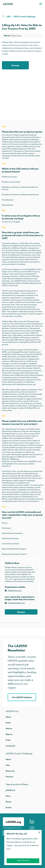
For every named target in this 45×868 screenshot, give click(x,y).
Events (9, 807)
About (8, 717)
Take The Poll (23, 861)
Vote (8, 765)
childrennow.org (13, 591)
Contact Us (10, 746)
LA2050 (8, 4)
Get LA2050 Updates (22, 697)
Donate (15, 65)
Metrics (9, 728)
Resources (10, 771)
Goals (8, 723)
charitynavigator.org (15, 603)
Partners (9, 777)
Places (8, 802)
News (8, 796)
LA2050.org (13, 822)
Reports (9, 734)
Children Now (16, 36)
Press (8, 740)
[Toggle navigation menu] (41, 4)
